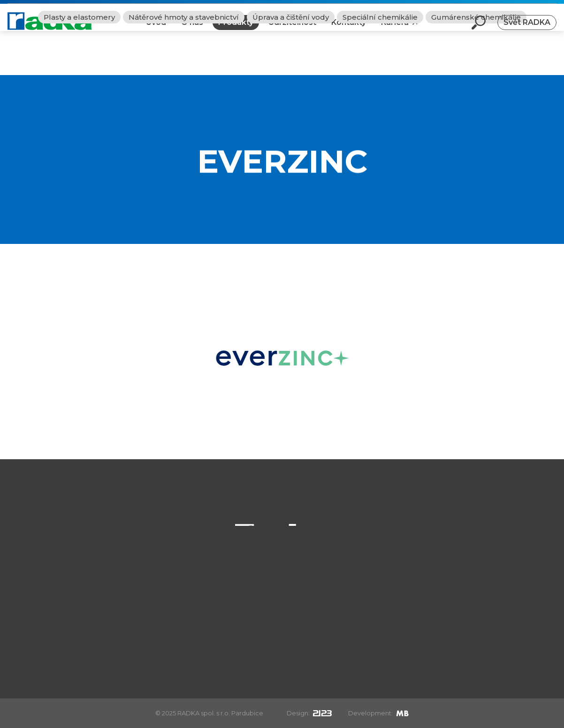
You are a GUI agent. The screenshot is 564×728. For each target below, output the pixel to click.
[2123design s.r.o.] (322, 713)
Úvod (156, 30)
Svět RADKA (527, 30)
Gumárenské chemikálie (476, 61)
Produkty (236, 30)
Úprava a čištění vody (291, 61)
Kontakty (349, 30)
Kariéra (395, 30)
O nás (192, 30)
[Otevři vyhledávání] (479, 30)
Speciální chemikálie (380, 61)
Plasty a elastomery (79, 61)
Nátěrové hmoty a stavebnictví (184, 61)
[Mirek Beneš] (402, 713)
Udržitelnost (292, 30)
